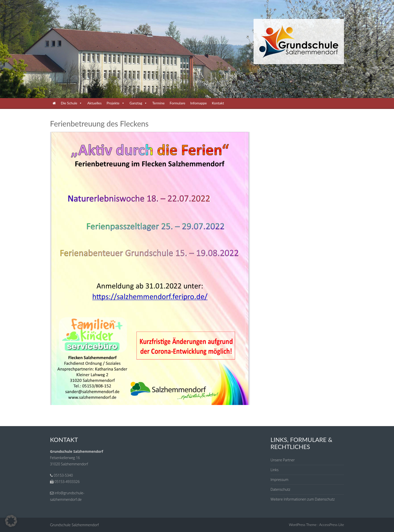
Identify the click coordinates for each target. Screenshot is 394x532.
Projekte (115, 103)
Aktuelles (94, 103)
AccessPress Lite (332, 525)
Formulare (177, 103)
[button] (11, 521)
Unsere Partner (283, 460)
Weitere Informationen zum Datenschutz (303, 499)
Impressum (280, 480)
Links (275, 470)
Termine (158, 103)
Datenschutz (281, 489)
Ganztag (139, 103)
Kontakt (218, 103)
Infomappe (199, 103)
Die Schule (71, 103)
